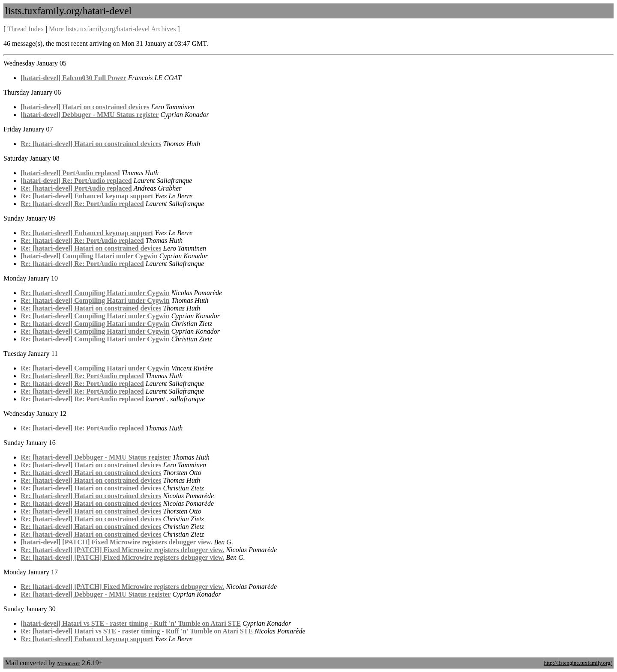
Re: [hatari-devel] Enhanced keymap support (87, 196)
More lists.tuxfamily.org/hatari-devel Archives (112, 29)
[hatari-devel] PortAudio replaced (70, 173)
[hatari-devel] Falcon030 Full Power (73, 78)
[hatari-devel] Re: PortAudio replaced (76, 181)
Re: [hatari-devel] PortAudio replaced (76, 188)
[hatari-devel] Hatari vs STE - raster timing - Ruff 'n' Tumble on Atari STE (131, 623)
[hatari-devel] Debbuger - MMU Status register (90, 115)
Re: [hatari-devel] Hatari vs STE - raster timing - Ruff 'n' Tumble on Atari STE (137, 631)
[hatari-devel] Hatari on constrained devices (85, 107)
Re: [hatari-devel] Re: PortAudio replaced (82, 204)
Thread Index (26, 29)
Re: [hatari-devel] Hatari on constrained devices (91, 144)
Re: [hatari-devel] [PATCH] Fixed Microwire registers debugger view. (122, 550)
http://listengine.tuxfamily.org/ (578, 663)
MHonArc (68, 663)
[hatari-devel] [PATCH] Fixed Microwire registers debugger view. (116, 542)
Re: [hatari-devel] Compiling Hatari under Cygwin (95, 293)
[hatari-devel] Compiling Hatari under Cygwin (89, 256)
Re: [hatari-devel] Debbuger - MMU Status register (96, 457)
